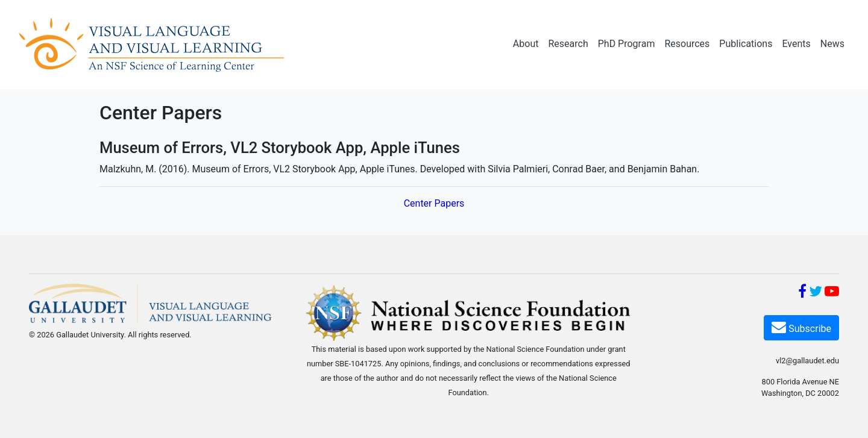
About (526, 44)
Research (568, 44)
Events (796, 44)
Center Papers (434, 203)
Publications (746, 44)
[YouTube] (832, 293)
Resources (687, 44)
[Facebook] (802, 293)
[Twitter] (816, 293)
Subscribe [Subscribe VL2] (801, 327)
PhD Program (627, 44)
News (832, 44)
